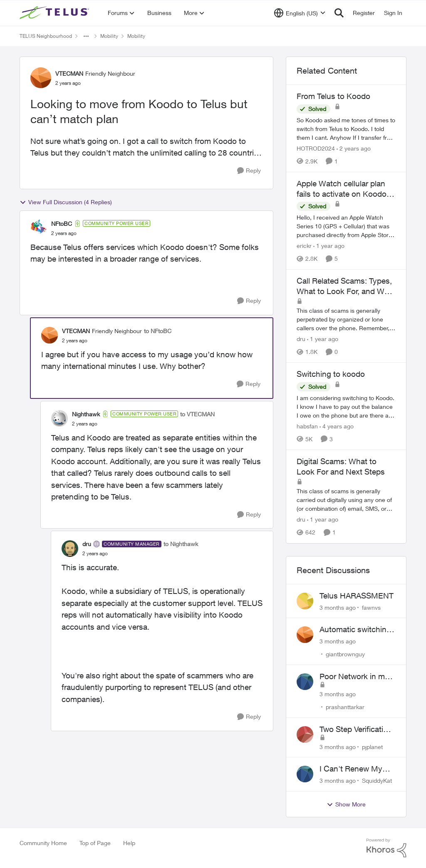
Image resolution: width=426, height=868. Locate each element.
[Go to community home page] (55, 13)
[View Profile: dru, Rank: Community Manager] (70, 549)
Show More (346, 804)
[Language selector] (300, 13)
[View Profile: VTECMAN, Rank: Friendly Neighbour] (41, 78)
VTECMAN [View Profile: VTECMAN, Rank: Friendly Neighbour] (69, 73)
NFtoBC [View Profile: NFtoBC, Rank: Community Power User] (62, 224)
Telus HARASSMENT (357, 596)
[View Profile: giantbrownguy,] (305, 635)
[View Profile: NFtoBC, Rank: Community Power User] (39, 228)
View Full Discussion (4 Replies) (66, 202)
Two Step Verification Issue (356, 730)
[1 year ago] (329, 246)
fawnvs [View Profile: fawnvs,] (371, 607)
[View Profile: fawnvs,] (305, 601)
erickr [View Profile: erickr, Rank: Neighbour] (304, 246)
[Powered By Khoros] (386, 848)
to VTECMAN (197, 414)
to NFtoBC (158, 331)
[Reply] (249, 171)
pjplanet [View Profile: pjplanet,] (372, 746)
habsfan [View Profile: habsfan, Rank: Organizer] (307, 426)
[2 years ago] (354, 148)
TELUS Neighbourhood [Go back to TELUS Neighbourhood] (46, 36)
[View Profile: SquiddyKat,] (305, 774)
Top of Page (95, 843)
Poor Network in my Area (354, 677)
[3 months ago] (338, 607)
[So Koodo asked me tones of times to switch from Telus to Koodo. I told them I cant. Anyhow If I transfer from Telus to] (346, 129)
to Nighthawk (181, 544)
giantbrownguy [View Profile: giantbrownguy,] (345, 654)
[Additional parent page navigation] (86, 36)
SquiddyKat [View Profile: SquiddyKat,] (377, 780)
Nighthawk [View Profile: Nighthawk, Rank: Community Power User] (86, 414)
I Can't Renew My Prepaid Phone (351, 769)
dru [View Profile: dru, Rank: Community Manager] (87, 544)
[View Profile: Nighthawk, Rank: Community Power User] (59, 418)
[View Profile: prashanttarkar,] (305, 682)
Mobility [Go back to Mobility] (109, 36)
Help (129, 843)
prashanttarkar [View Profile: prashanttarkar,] (345, 707)
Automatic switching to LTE (355, 630)
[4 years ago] (337, 426)
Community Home (43, 843)
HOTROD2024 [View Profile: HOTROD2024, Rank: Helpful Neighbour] (316, 148)
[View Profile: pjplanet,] (305, 734)
